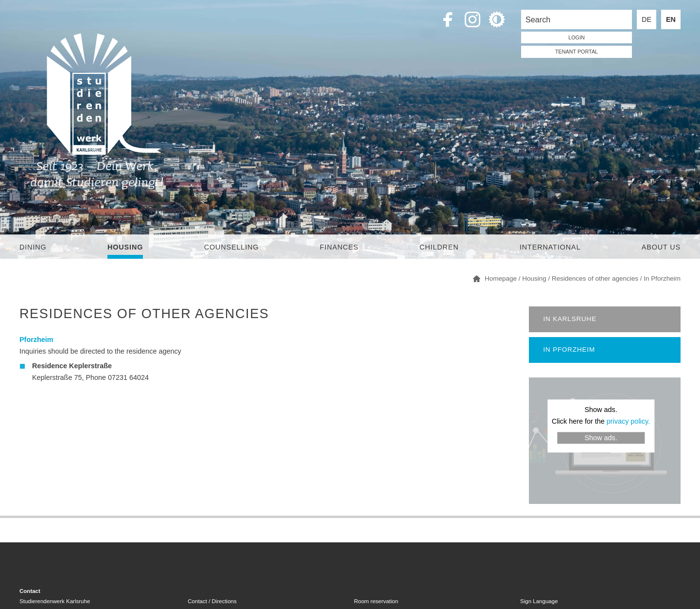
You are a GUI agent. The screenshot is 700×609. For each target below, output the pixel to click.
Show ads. (601, 438)
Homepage (501, 278)
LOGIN (577, 37)
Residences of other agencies (595, 278)
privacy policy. (628, 422)
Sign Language (539, 601)
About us (661, 247)
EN (671, 19)
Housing (125, 247)
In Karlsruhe (570, 319)
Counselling (232, 247)
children (439, 247)
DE (647, 19)
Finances (339, 247)
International (550, 247)
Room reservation (376, 601)
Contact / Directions (212, 601)
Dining (33, 247)
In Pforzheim (662, 278)
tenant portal (577, 52)
